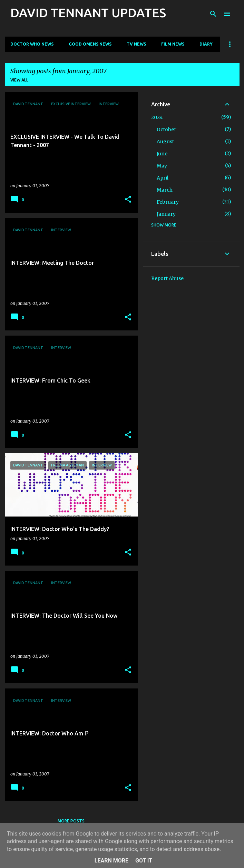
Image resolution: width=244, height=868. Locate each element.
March (165, 190)
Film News (173, 44)
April (163, 178)
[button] (128, 200)
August (165, 142)
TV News (136, 44)
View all (19, 80)
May (162, 166)
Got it (144, 861)
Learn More (111, 861)
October (167, 129)
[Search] (213, 14)
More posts (71, 821)
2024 (157, 117)
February (168, 202)
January (166, 214)
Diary (206, 44)
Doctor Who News (32, 44)
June (162, 154)
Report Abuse (167, 278)
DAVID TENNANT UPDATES (88, 13)
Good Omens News (90, 44)
